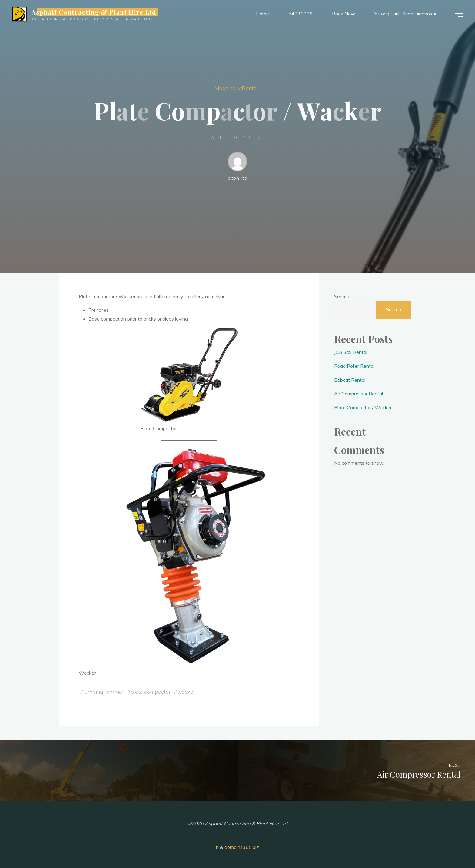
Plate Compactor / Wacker (363, 407)
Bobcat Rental (350, 380)
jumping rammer (104, 692)
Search (342, 296)
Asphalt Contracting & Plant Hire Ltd (94, 12)
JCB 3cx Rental (351, 352)
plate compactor (151, 692)
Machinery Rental (236, 88)
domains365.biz (242, 847)
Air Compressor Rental (359, 394)
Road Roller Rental (354, 366)
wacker (186, 692)
